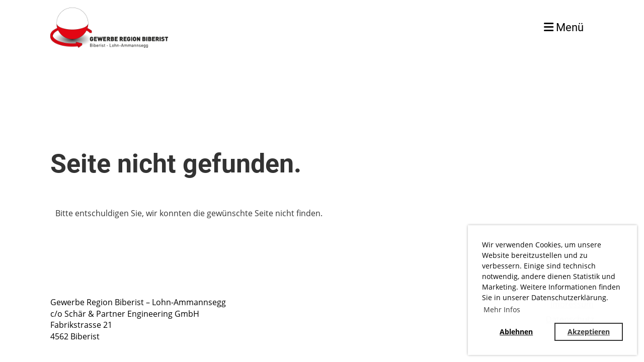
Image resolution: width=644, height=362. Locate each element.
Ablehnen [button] (516, 332)
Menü (564, 27)
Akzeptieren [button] (589, 332)
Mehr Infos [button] (502, 309)
